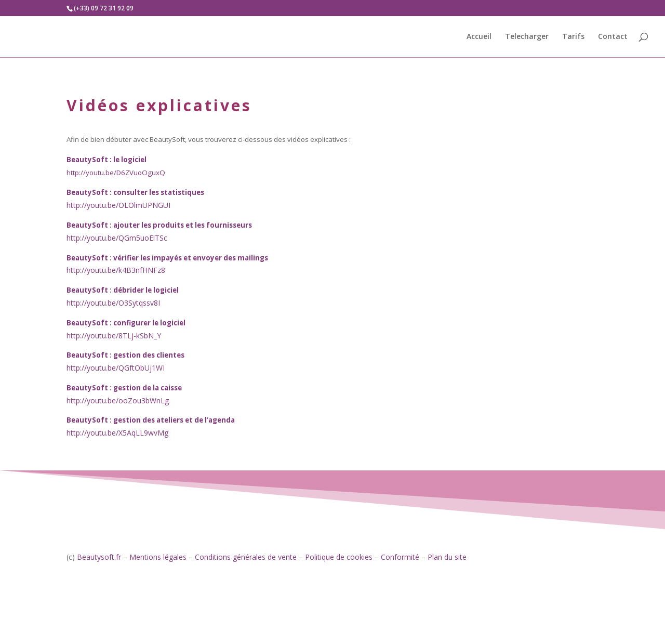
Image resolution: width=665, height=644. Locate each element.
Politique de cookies (339, 557)
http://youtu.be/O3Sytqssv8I (113, 303)
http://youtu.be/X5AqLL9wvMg (117, 433)
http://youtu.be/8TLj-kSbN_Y (114, 336)
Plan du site (447, 557)
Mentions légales (158, 557)
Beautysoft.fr (99, 557)
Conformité (400, 557)
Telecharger (527, 37)
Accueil (479, 37)
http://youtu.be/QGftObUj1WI (116, 368)
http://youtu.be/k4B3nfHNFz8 (116, 270)
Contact (613, 37)
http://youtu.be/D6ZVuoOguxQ (116, 173)
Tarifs (573, 37)
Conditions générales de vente (246, 557)
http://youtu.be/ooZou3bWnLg (118, 400)
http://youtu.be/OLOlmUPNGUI (118, 205)
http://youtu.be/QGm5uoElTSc (117, 238)
